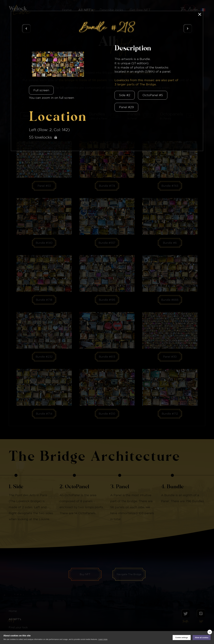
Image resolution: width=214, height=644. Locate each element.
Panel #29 (126, 107)
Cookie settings (182, 638)
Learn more (103, 639)
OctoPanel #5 (153, 95)
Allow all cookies (202, 638)
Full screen (41, 90)
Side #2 (125, 95)
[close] (210, 632)
